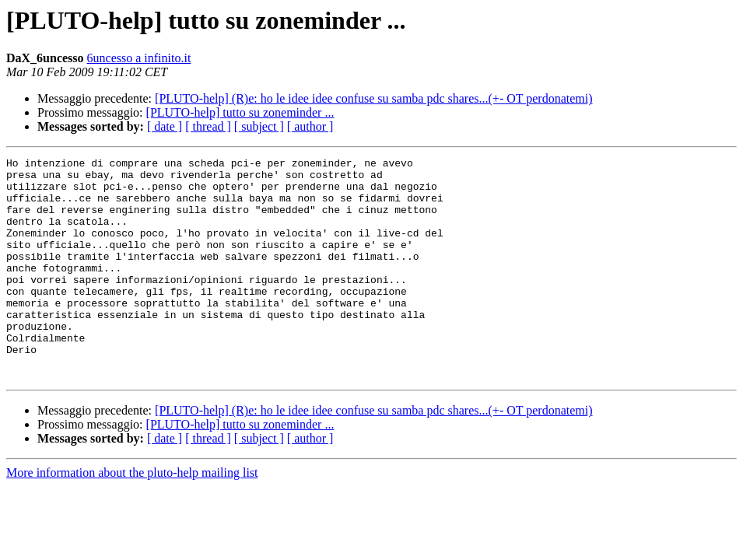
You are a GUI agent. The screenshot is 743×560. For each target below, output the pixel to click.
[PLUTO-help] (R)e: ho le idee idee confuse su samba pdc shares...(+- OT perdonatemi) (373, 98)
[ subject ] (259, 126)
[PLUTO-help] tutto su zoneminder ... (240, 112)
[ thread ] (208, 126)
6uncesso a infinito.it (139, 58)
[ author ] (310, 126)
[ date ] (165, 126)
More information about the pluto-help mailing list (132, 517)
